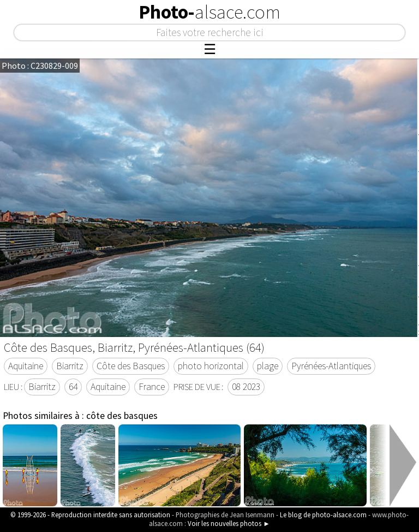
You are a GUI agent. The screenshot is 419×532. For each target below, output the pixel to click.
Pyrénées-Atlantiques (331, 366)
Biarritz (70, 366)
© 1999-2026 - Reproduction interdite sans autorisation (90, 515)
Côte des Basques (131, 366)
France (152, 387)
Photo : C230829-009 (40, 66)
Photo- (209, 12)
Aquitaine (26, 366)
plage (268, 366)
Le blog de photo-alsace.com (323, 515)
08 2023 (246, 387)
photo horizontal (211, 366)
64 (73, 387)
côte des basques (122, 416)
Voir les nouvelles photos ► (229, 523)
